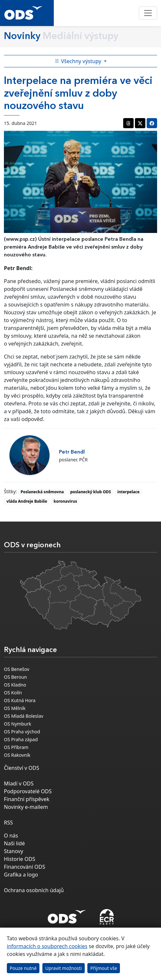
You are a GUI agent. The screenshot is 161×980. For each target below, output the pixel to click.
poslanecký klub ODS (90, 492)
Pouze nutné (23, 968)
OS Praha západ (21, 739)
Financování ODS (24, 867)
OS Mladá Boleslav (24, 716)
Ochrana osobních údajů (34, 890)
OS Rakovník (17, 755)
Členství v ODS (22, 768)
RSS (8, 823)
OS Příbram (16, 747)
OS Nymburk (18, 724)
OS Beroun (15, 677)
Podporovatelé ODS (28, 791)
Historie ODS (20, 859)
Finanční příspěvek (27, 799)
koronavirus (65, 501)
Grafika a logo (21, 875)
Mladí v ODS (19, 783)
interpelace (128, 492)
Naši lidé (14, 843)
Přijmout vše (104, 968)
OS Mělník (15, 708)
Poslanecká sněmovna (42, 492)
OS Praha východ (22, 732)
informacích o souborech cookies (47, 946)
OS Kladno (15, 685)
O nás (11, 836)
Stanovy (14, 851)
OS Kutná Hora (20, 700)
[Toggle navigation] (148, 13)
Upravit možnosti (64, 968)
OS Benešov (17, 669)
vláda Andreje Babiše (27, 501)
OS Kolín (13, 693)
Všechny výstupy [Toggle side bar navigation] (79, 61)
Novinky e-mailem (26, 807)
